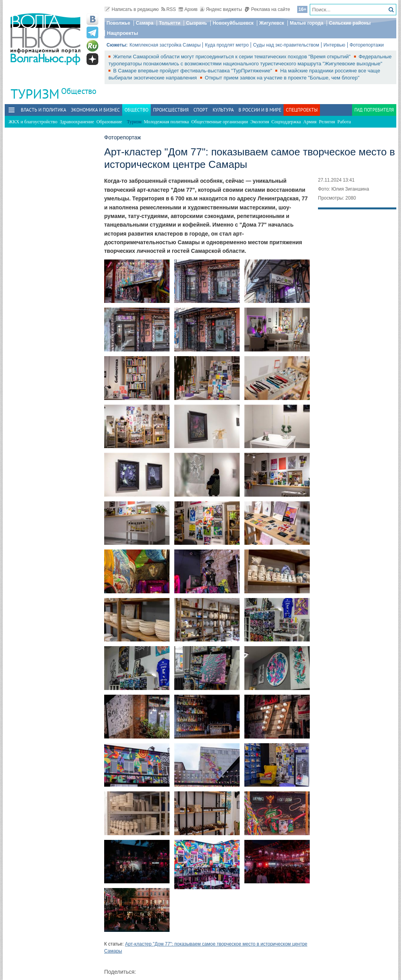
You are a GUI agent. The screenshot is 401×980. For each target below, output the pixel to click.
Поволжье (118, 23)
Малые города (307, 23)
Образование (109, 122)
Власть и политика (43, 110)
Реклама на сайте (267, 9)
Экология (260, 122)
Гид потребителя (374, 110)
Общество (79, 91)
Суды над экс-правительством (286, 45)
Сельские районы (350, 23)
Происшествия (171, 110)
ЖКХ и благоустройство (33, 122)
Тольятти (170, 23)
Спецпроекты (302, 110)
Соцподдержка (286, 122)
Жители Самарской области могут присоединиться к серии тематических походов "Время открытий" (233, 57)
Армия (310, 122)
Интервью (334, 45)
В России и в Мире (260, 110)
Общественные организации (219, 122)
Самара (145, 23)
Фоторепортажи (367, 45)
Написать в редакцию (132, 9)
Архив (188, 9)
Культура (223, 110)
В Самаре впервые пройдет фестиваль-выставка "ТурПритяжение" (193, 71)
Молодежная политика (166, 122)
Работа (344, 122)
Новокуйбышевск (233, 23)
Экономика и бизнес (95, 110)
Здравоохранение (77, 122)
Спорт (201, 110)
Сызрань (197, 23)
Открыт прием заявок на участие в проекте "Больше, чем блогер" (282, 78)
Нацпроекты (123, 33)
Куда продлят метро (227, 45)
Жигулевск (272, 23)
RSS (169, 9)
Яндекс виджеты (221, 9)
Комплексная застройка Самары (165, 45)
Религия (327, 122)
